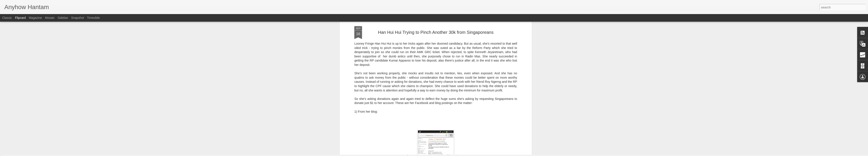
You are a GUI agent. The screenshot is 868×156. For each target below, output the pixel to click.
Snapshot (78, 18)
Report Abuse (460, 154)
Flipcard (20, 18)
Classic (7, 18)
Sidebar (63, 18)
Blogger (448, 154)
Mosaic (50, 18)
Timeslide (93, 18)
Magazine (35, 18)
